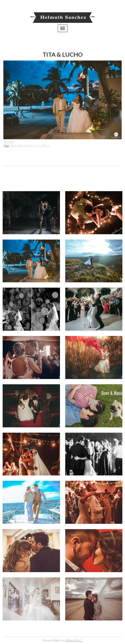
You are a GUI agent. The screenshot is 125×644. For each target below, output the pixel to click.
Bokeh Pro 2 (74, 640)
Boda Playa (18, 146)
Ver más (9, 141)
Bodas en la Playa (38, 146)
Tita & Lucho (63, 54)
